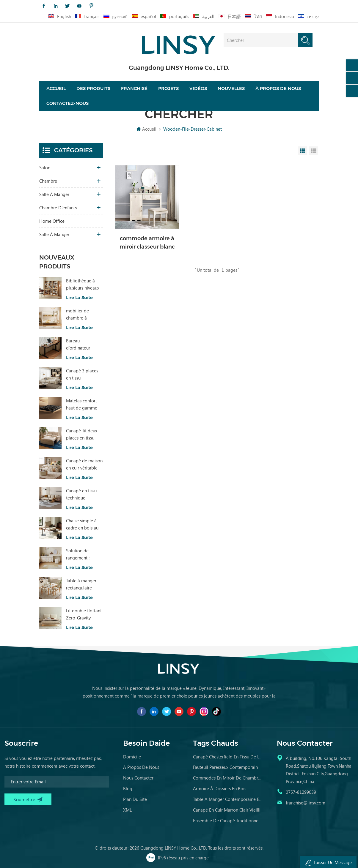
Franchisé (134, 88)
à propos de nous (141, 767)
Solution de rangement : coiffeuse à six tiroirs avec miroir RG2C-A (83, 554)
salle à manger (54, 194)
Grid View (302, 151)
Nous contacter (138, 778)
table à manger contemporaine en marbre (228, 799)
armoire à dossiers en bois (220, 788)
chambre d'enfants (58, 208)
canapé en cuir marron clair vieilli (227, 810)
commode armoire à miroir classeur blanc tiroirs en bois (147, 243)
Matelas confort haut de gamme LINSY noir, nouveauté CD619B (82, 404)
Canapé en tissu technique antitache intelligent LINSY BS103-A (82, 494)
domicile (132, 757)
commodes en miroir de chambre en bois (228, 778)
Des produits (93, 88)
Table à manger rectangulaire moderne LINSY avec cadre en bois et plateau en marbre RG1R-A (84, 584)
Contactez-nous (67, 103)
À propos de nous (278, 88)
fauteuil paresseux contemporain (225, 767)
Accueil (56, 88)
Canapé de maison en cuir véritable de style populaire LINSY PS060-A (84, 464)
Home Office (52, 221)
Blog (128, 788)
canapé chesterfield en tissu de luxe (228, 757)
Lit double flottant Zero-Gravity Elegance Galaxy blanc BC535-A (84, 614)
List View (314, 151)
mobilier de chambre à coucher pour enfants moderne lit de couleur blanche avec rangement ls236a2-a (83, 314)
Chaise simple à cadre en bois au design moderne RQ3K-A (82, 524)
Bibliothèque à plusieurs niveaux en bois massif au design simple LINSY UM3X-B (83, 284)
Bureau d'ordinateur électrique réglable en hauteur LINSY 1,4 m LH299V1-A (83, 344)
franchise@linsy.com (306, 803)
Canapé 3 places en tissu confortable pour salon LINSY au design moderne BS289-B (83, 374)
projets (168, 88)
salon (45, 167)
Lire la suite (79, 297)
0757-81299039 (301, 792)
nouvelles (231, 88)
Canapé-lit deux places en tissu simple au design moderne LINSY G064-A (83, 434)
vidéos (198, 88)
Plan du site (135, 799)
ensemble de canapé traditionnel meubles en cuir (228, 820)
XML (127, 810)
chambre (48, 181)
